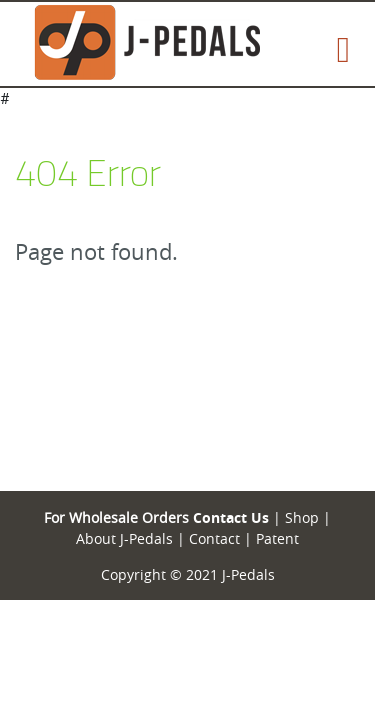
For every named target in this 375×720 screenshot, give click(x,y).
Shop (300, 517)
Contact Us (231, 517)
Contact (212, 538)
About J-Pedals (124, 538)
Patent (277, 538)
